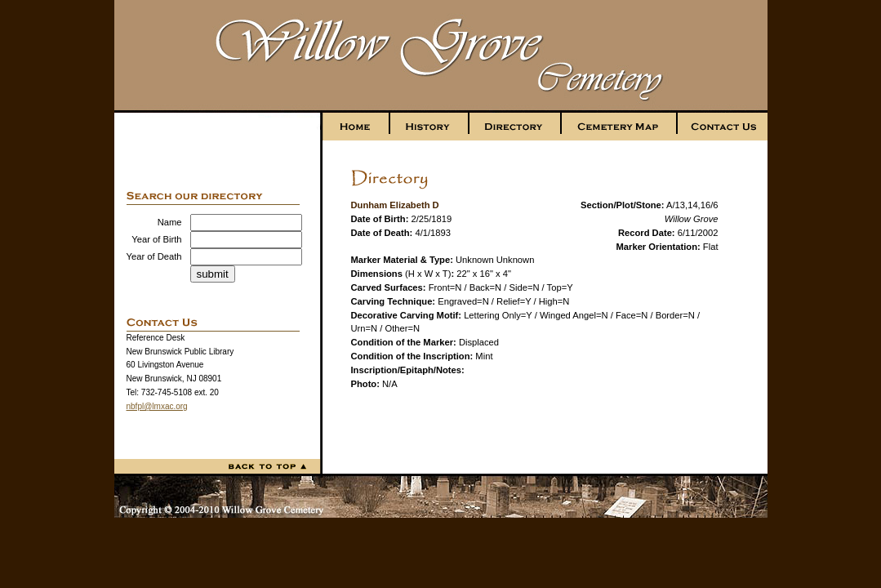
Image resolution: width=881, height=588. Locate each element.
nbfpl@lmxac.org (157, 406)
